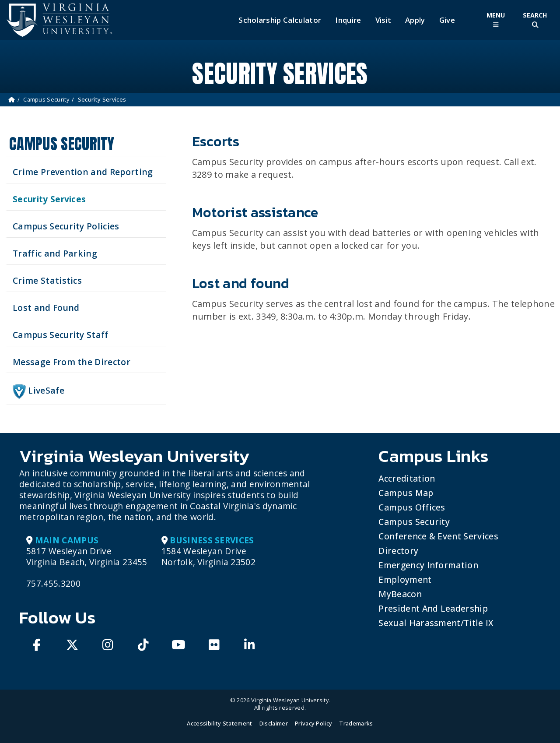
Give (447, 20)
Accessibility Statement (219, 723)
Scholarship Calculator (280, 20)
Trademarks (356, 723)
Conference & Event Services (438, 536)
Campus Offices (412, 507)
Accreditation (407, 478)
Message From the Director (72, 362)
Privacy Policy (313, 723)
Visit (383, 20)
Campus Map (406, 493)
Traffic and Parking (55, 253)
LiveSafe (38, 391)
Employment (405, 579)
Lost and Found (46, 308)
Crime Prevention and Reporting (83, 172)
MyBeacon (400, 594)
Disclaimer (274, 723)
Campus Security (46, 99)
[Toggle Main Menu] (496, 20)
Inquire (348, 20)
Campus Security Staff (61, 335)
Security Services (49, 199)
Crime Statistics (47, 280)
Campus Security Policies (66, 226)
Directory (398, 551)
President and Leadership (433, 608)
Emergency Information (428, 565)
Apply (415, 20)
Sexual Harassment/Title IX (436, 623)
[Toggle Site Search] (535, 20)
